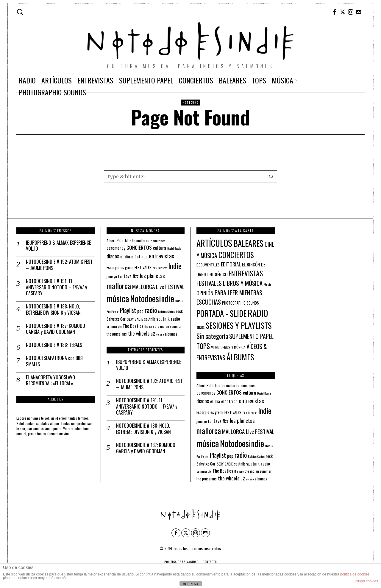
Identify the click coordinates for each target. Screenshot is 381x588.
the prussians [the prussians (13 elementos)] (117, 334)
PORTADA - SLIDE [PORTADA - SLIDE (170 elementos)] (221, 313)
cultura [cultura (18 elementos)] (160, 248)
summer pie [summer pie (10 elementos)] (114, 326)
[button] (271, 176)
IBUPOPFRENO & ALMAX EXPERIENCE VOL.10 (58, 246)
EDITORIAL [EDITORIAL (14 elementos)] (231, 264)
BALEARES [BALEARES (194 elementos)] (248, 243)
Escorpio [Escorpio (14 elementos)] (113, 267)
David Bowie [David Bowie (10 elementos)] (174, 248)
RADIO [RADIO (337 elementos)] (258, 313)
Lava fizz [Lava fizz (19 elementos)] (131, 276)
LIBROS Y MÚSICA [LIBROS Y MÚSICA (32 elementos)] (243, 283)
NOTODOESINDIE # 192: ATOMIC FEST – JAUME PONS (59, 265)
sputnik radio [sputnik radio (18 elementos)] (168, 319)
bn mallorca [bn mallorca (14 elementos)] (141, 241)
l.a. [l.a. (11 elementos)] (120, 276)
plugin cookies (367, 581)
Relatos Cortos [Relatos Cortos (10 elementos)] (166, 311)
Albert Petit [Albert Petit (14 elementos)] (115, 241)
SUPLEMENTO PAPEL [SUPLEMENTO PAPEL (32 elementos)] (251, 336)
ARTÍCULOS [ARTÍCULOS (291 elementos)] (214, 243)
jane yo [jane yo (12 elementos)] (112, 276)
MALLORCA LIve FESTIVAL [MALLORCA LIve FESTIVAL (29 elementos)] (158, 287)
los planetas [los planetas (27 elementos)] (152, 276)
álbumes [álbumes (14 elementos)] (171, 334)
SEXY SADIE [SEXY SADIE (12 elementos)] (135, 319)
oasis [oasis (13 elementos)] (179, 301)
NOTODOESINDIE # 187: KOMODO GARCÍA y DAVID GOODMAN (56, 329)
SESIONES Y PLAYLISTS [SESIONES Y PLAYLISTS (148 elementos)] (239, 325)
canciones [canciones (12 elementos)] (158, 241)
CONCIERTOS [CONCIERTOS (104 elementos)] (236, 255)
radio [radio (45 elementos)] (151, 310)
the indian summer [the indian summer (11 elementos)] (168, 326)
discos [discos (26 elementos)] (113, 256)
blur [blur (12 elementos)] (128, 241)
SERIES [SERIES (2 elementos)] (200, 327)
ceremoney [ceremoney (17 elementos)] (116, 248)
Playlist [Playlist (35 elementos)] (128, 310)
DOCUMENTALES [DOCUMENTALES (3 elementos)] (208, 265)
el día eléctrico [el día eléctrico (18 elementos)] (134, 256)
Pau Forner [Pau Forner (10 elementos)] (113, 311)
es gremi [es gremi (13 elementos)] (127, 267)
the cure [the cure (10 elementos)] (149, 326)
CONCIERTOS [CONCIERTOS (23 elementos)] (139, 247)
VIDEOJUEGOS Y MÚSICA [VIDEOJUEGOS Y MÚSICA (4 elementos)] (228, 347)
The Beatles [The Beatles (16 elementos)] (133, 326)
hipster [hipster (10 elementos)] (163, 268)
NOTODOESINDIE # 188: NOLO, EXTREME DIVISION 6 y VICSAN (53, 310)
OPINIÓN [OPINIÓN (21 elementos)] (205, 293)
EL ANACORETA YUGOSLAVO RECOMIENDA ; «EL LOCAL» (50, 381)
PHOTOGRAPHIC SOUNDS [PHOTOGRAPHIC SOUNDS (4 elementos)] (241, 303)
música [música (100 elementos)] (118, 298)
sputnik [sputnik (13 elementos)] (150, 319)
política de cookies (355, 574)
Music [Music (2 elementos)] (267, 284)
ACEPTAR (190, 584)
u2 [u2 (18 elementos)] (153, 333)
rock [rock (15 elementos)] (179, 311)
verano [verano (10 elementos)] (160, 334)
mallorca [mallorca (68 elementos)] (119, 286)
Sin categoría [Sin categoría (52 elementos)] (212, 336)
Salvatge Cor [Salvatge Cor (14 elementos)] (116, 319)
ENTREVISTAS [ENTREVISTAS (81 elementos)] (246, 273)
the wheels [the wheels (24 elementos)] (139, 333)
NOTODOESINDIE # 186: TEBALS (54, 345)
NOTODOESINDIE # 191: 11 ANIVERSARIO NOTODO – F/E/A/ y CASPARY (56, 287)
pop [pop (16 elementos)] (140, 311)
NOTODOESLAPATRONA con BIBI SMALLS (54, 361)
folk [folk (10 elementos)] (155, 268)
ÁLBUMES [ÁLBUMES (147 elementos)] (240, 357)
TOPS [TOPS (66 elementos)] (203, 346)
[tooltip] (335, 12)
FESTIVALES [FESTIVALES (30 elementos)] (209, 283)
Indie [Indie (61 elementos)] (175, 266)
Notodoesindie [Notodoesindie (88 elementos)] (152, 298)
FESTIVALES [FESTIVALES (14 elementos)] (143, 267)
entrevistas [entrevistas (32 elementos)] (161, 256)
